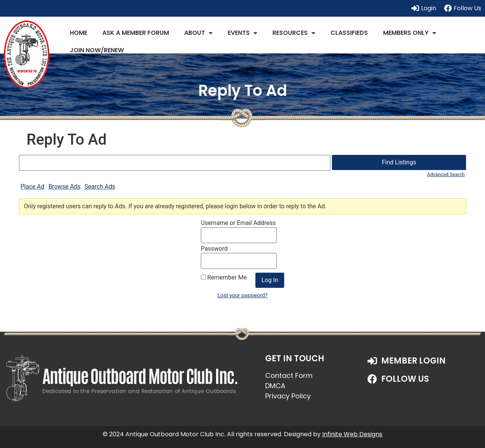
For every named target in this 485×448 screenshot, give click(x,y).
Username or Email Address (238, 223)
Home (78, 33)
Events (242, 33)
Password (214, 249)
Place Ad (32, 187)
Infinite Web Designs (352, 434)
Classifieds (349, 33)
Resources (294, 33)
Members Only (410, 33)
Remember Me (224, 278)
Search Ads (100, 187)
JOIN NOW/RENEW (97, 50)
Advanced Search (446, 174)
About (198, 33)
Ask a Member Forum (136, 33)
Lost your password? (242, 296)
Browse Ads (65, 187)
